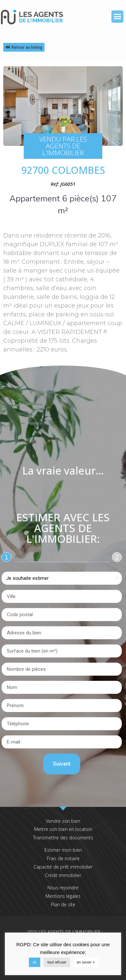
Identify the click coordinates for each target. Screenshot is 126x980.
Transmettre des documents (63, 838)
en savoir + (86, 962)
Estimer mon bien (63, 850)
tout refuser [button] (57, 962)
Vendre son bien (63, 821)
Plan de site (63, 904)
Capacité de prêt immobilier (63, 867)
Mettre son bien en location (63, 829)
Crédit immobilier (63, 875)
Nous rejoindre (63, 888)
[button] (118, 17)
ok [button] (35, 962)
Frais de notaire (63, 858)
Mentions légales (63, 896)
